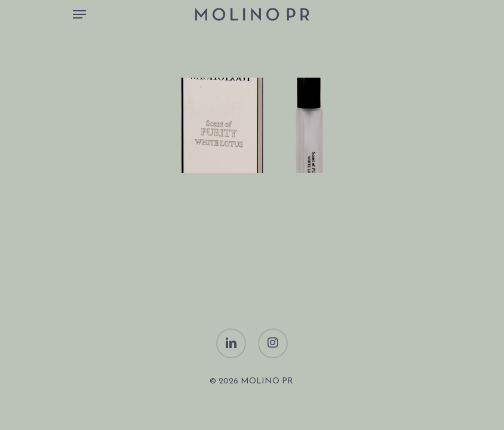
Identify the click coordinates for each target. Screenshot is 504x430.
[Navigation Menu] (79, 14)
